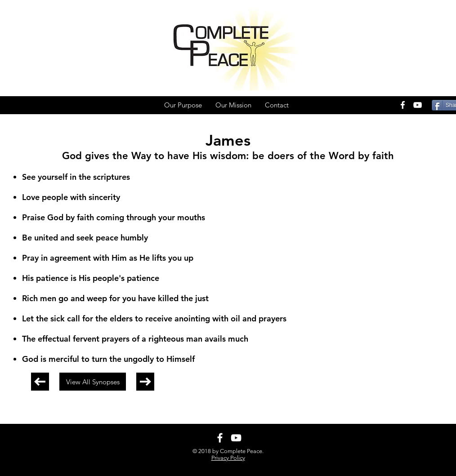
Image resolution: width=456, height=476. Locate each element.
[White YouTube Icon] (418, 105)
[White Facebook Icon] (403, 105)
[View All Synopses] (93, 382)
